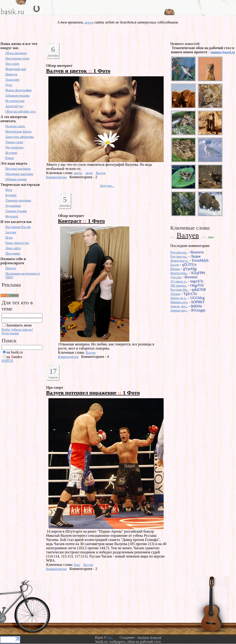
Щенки (175, 269)
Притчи (10, 268)
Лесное (175, 294)
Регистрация (10, 333)
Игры (9, 238)
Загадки (11, 232)
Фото (9, 190)
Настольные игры (17, 58)
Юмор (10, 158)
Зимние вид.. (179, 310)
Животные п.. (180, 261)
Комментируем (56, 177)
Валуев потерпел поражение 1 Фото (93, 393)
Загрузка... (107, 186)
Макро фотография (18, 90)
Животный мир (16, 69)
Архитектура (14, 106)
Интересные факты (18, 132)
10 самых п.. (179, 281)
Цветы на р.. (179, 298)
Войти (6, 330)
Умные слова (14, 142)
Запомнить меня (19, 325)
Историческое (15, 101)
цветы (78, 173)
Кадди (175, 265)
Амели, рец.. (179, 306)
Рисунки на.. (179, 252)
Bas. (110, 638)
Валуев (101, 173)
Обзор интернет (16, 53)
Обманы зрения (16, 179)
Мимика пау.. (179, 302)
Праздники (13, 254)
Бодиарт (11, 195)
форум (89, 22)
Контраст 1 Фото (81, 221)
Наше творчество (17, 243)
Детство (176, 277)
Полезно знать (15, 126)
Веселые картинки (18, 169)
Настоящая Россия (18, 227)
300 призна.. (179, 286)
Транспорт (12, 80)
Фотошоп (12, 216)
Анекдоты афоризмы (20, 137)
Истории (11, 153)
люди (89, 173)
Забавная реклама (17, 96)
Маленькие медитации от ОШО (23, 275)
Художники (13, 206)
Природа (11, 74)
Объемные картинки (19, 174)
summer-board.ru (223, 52)
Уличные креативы (18, 200)
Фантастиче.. (179, 273)
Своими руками (16, 211)
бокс (77, 565)
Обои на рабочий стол (20, 111)
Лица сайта (13, 248)
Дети (9, 85)
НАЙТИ (7, 361)
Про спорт (12, 64)
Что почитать (14, 147)
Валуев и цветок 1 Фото (78, 71)
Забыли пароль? (22, 330)
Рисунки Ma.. (179, 290)
